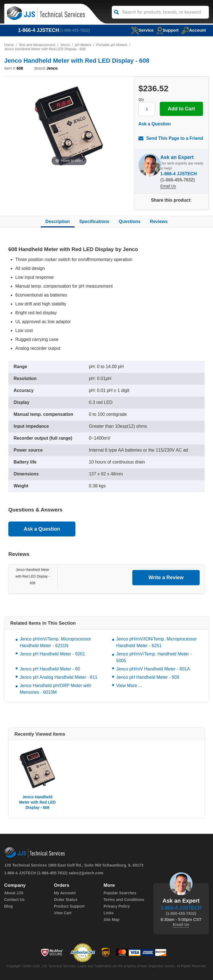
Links (109, 913)
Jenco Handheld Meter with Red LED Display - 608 (33, 576)
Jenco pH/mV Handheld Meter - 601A (153, 669)
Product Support (69, 906)
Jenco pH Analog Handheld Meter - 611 (59, 677)
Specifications (94, 221)
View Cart (63, 913)
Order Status (66, 900)
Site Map (111, 920)
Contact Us (14, 900)
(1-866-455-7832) (75, 30)
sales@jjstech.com (86, 873)
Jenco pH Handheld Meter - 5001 (52, 654)
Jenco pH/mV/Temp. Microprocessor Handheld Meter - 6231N (55, 642)
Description (58, 221)
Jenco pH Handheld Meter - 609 (148, 677)
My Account (65, 893)
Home (9, 45)
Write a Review (166, 578)
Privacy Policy (117, 906)
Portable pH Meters (112, 45)
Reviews (159, 221)
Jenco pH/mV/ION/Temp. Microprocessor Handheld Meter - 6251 (157, 642)
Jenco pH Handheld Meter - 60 (50, 669)
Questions (130, 221)
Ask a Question (154, 124)
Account (194, 30)
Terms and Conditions (124, 900)
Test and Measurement (37, 45)
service (142, 30)
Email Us (168, 186)
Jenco (65, 45)
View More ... (129, 686)
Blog (8, 906)
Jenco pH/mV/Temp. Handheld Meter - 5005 (154, 657)
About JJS (14, 893)
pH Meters (83, 45)
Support (168, 30)
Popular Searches (120, 893)
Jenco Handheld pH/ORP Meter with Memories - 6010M (55, 689)
